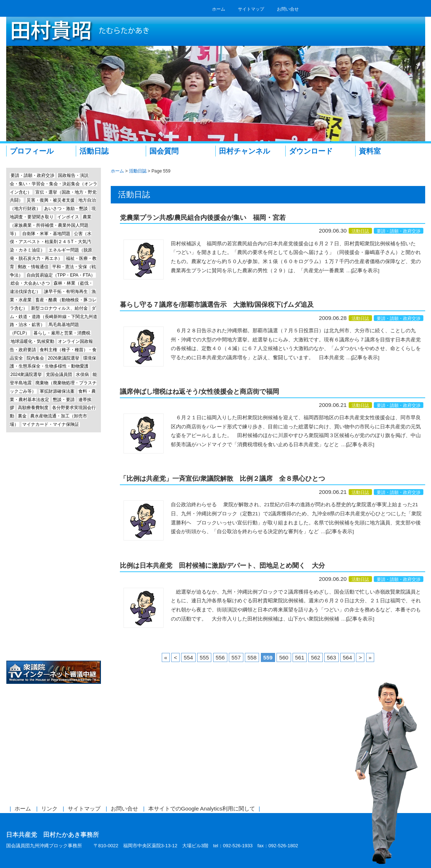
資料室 (370, 151)
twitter (323, 9)
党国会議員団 (59, 374)
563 (331, 657)
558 (252, 657)
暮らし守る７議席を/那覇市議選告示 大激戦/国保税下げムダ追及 (217, 305)
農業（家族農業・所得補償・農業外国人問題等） (51, 225)
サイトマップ (251, 9)
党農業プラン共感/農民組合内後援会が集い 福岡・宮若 (203, 218)
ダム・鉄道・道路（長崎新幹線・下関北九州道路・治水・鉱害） (54, 317)
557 (236, 657)
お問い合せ (288, 9)
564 (347, 657)
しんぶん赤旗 (54, 618)
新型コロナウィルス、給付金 (59, 308)
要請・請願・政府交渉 (399, 231)
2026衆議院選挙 (64, 358)
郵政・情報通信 (33, 267)
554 (188, 657)
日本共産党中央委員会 (54, 645)
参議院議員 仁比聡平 (54, 591)
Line (54, 509)
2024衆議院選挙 (26, 374)
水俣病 (82, 374)
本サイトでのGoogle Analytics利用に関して (202, 808)
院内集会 (35, 358)
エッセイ (54, 482)
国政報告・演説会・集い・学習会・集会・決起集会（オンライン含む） (54, 184)
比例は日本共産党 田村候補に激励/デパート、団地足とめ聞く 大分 (222, 566)
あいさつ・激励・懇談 (66, 209)
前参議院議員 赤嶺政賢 (54, 564)
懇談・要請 (64, 400)
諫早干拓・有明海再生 (66, 292)
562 (315, 657)
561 (300, 657)
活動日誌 (94, 151)
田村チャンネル (244, 151)
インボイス (68, 217)
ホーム (219, 9)
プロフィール (32, 151)
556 (220, 657)
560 (284, 657)
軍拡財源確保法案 (57, 391)
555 (204, 657)
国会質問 (164, 151)
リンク (49, 808)
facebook (311, 9)
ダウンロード (311, 151)
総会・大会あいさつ (30, 283)
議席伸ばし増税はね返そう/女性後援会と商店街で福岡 (199, 392)
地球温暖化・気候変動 (32, 341)
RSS (335, 9)
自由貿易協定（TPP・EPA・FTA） (61, 275)
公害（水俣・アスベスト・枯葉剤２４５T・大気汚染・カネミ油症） (51, 242)
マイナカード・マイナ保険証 (51, 424)
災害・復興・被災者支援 (51, 200)
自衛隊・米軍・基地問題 (46, 234)
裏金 (22, 416)
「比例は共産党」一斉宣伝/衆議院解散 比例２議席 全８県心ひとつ (222, 479)
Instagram (54, 536)
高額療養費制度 (33, 408)
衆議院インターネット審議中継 (54, 672)
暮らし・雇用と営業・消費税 (62, 333)
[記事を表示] (365, 271)
